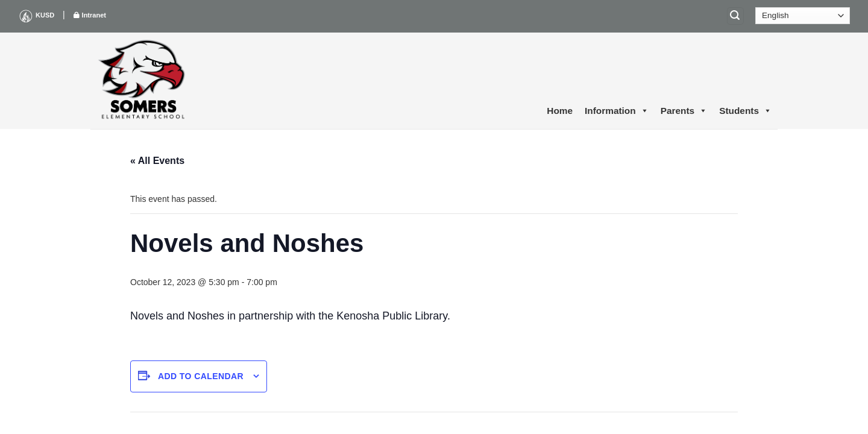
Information (617, 111)
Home (560, 111)
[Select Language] (803, 16)
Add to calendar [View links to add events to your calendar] (201, 376)
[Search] (735, 16)
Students (745, 111)
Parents (684, 111)
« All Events (157, 161)
